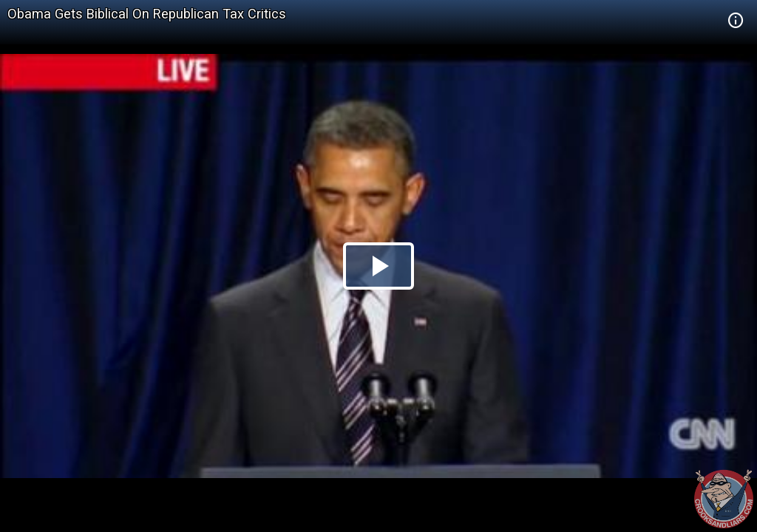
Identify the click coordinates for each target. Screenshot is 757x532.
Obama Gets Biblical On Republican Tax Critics (147, 14)
